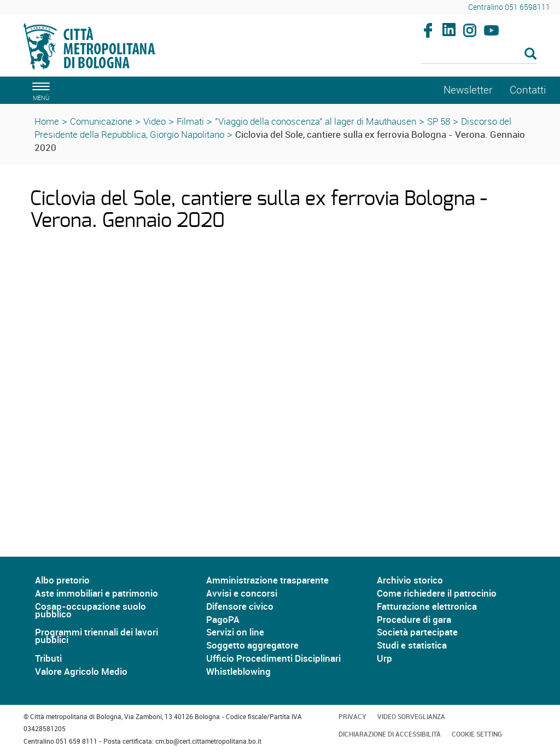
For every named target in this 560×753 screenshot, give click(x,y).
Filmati (190, 121)
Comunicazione (101, 121)
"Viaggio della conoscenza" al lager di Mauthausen (316, 121)
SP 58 (439, 121)
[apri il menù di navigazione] (39, 90)
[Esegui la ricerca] (530, 54)
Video (154, 121)
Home (47, 121)
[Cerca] (479, 55)
